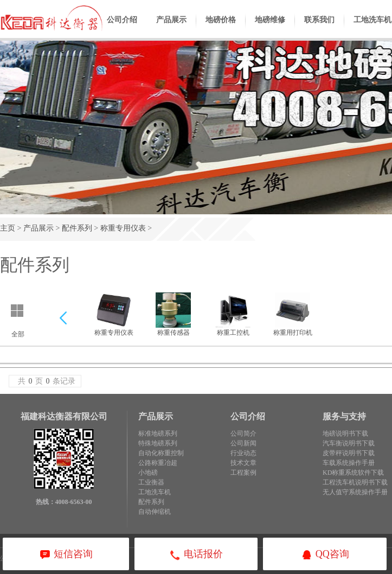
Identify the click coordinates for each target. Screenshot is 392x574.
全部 (18, 334)
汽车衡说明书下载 (349, 443)
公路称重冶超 (158, 463)
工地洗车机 (155, 492)
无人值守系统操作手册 (355, 492)
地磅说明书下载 (345, 433)
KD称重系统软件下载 (353, 473)
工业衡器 (151, 482)
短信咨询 (66, 555)
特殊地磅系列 (158, 443)
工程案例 (243, 473)
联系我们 (319, 28)
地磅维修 (270, 28)
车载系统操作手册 (349, 463)
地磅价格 (221, 28)
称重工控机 (233, 314)
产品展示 (171, 28)
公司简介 (243, 433)
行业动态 (243, 453)
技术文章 (243, 463)
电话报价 (196, 555)
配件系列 (77, 228)
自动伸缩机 (155, 512)
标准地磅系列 (158, 433)
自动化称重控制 (161, 453)
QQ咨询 (325, 555)
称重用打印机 (293, 314)
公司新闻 (243, 443)
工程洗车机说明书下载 (355, 482)
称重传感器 (173, 314)
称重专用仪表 (123, 228)
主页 (8, 228)
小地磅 (148, 473)
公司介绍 (122, 28)
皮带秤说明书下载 (349, 453)
